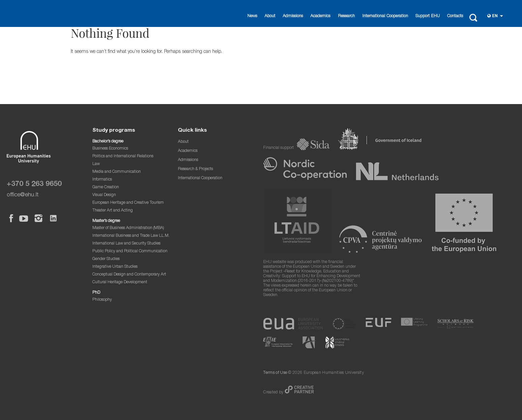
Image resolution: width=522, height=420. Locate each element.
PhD (96, 293)
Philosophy (102, 300)
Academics (320, 16)
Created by (274, 393)
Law (96, 164)
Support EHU (428, 16)
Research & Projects (195, 169)
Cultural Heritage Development (120, 282)
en (495, 16)
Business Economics (110, 149)
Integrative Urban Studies (115, 267)
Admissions (293, 16)
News (252, 16)
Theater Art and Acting (113, 211)
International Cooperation (385, 16)
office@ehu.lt (23, 195)
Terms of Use (275, 373)
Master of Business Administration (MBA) (128, 228)
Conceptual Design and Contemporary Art (129, 275)
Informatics (102, 180)
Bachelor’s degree (108, 142)
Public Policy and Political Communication (130, 251)
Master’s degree (106, 221)
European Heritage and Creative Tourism (128, 203)
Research (346, 16)
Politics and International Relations (123, 156)
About (270, 16)
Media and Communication (117, 172)
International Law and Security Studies (126, 244)
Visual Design (104, 195)
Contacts (455, 16)
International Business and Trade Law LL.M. (131, 236)
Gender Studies (106, 259)
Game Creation (106, 187)
